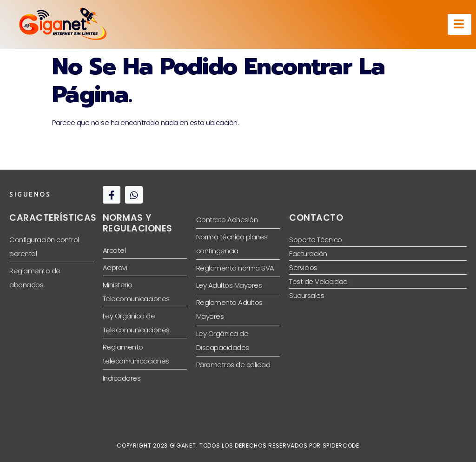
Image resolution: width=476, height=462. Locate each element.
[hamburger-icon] (459, 25)
